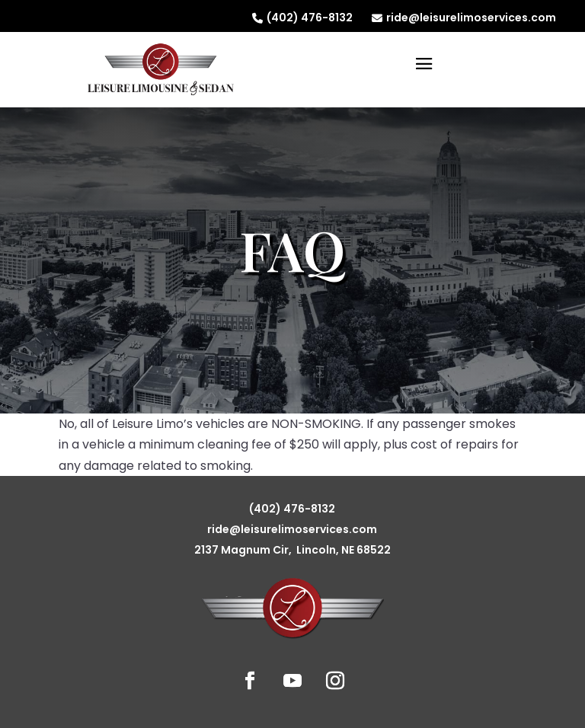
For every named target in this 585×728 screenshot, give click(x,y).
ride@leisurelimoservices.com (464, 18)
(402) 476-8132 (302, 18)
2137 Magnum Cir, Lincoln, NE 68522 (292, 550)
